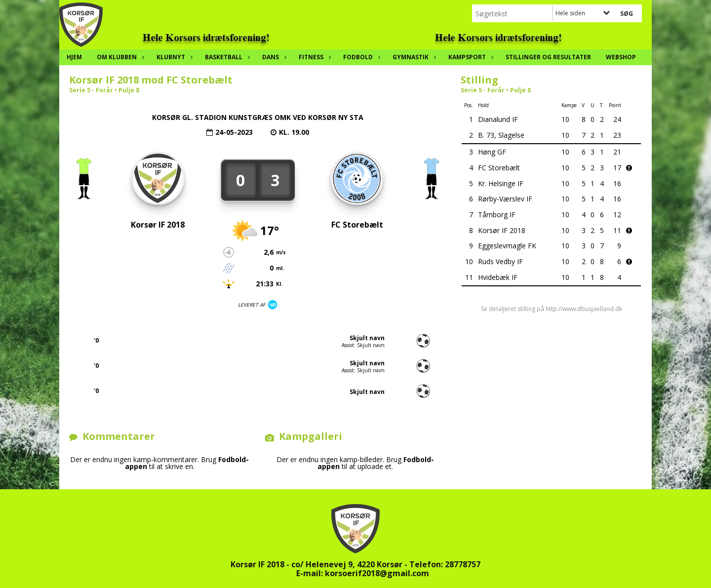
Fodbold (360, 57)
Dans (273, 57)
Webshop (621, 57)
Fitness (314, 57)
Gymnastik (413, 57)
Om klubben (119, 57)
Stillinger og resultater (548, 57)
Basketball (226, 57)
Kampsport (470, 57)
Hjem (74, 57)
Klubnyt (173, 57)
